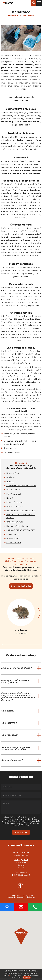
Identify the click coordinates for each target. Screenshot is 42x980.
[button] (39, 615)
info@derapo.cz (21, 857)
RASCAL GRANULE (15, 506)
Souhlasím (27, 978)
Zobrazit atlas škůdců (21, 586)
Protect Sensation (14, 502)
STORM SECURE (14, 543)
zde (10, 975)
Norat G (10, 498)
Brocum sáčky (13, 473)
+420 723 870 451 (21, 855)
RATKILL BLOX (13, 534)
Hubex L (10, 482)
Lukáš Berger (30, 899)
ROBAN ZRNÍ (12, 539)
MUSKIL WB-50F (14, 494)
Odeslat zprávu (21, 834)
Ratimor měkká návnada (17, 526)
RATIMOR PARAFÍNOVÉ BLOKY (20, 530)
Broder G (11, 477)
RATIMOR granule (15, 522)
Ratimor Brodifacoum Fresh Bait (21, 511)
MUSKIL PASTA (13, 490)
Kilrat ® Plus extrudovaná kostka (21, 486)
